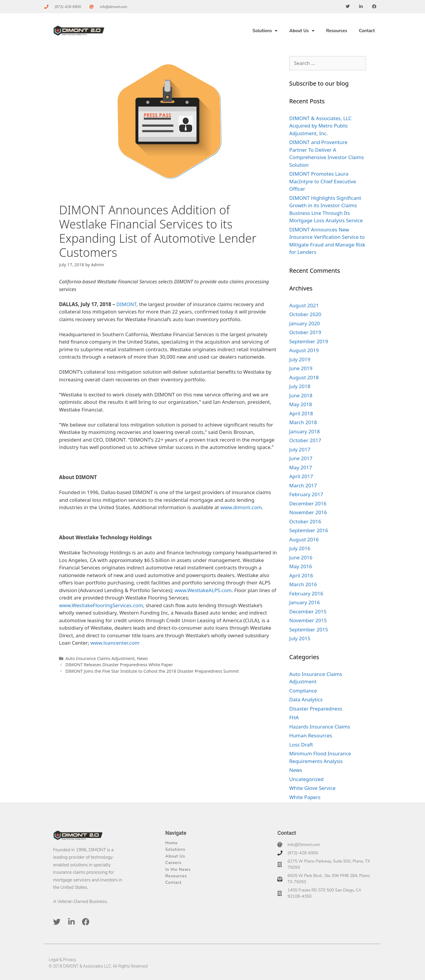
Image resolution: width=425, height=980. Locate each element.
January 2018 (305, 431)
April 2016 (301, 575)
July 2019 (300, 359)
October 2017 (305, 440)
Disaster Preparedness (316, 709)
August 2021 (304, 305)
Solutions (265, 31)
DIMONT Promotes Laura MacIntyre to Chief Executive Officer (323, 181)
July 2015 (300, 638)
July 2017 (300, 449)
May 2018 (301, 404)
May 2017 (301, 467)
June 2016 (301, 557)
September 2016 (309, 530)
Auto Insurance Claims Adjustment (100, 658)
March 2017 (303, 485)
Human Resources (311, 735)
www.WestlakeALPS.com (203, 590)
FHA (294, 717)
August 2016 (304, 539)
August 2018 (304, 377)
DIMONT (126, 304)
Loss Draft (301, 745)
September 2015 (309, 629)
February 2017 (306, 494)
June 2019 (301, 368)
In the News (178, 869)
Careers (173, 863)
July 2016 (300, 548)
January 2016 (305, 602)
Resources (337, 31)
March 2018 (303, 422)
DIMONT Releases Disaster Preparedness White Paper (119, 665)
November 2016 (308, 512)
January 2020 (305, 323)
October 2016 (305, 521)
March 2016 (303, 584)
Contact (367, 31)
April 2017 (301, 476)
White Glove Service (312, 788)
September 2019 (309, 341)
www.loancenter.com (115, 643)
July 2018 (300, 386)
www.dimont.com (241, 507)
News (142, 658)
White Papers (305, 797)
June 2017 (301, 458)
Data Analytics (306, 699)
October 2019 (305, 332)
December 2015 (308, 611)
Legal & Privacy (62, 960)
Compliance (303, 691)
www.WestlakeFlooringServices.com (101, 605)
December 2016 (308, 503)
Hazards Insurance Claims (320, 727)
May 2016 (301, 566)
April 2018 (301, 413)
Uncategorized (307, 779)
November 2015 (308, 620)
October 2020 (305, 314)
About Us (302, 31)
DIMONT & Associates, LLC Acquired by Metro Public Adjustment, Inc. (320, 126)
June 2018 (301, 395)
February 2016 (306, 593)
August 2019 (304, 350)
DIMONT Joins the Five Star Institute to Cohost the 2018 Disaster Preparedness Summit (152, 671)
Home (171, 843)
